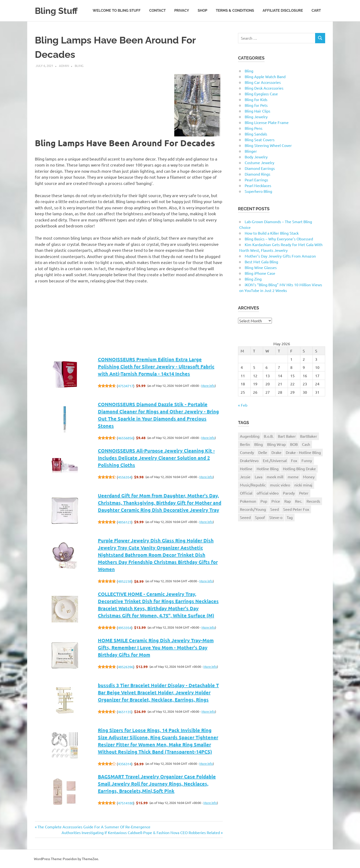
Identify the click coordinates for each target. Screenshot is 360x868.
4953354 (125, 628)
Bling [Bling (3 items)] (259, 444)
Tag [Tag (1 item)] (290, 517)
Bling (79, 66)
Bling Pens (254, 128)
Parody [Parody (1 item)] (289, 493)
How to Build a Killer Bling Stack (272, 233)
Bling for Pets (256, 105)
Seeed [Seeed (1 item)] (245, 517)
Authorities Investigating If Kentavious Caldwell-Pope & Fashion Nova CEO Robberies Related (141, 832)
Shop (202, 11)
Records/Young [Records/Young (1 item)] (253, 509)
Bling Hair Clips (257, 111)
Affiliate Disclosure (283, 11)
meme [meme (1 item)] (293, 477)
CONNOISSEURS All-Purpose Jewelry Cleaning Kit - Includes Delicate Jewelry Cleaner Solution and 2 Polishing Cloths (156, 458)
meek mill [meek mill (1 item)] (275, 477)
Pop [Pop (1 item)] (264, 501)
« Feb (243, 405)
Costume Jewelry (259, 162)
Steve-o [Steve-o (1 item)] (276, 517)
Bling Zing (253, 279)
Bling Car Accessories (263, 82)
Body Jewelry (256, 157)
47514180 (126, 803)
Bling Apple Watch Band (265, 76)
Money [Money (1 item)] (309, 477)
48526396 (126, 667)
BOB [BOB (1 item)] (294, 444)
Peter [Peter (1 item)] (304, 493)
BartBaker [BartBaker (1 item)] (309, 436)
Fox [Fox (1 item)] (294, 460)
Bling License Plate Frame (267, 122)
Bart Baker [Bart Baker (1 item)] (287, 436)
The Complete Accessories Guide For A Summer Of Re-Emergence (94, 827)
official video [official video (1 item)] (268, 493)
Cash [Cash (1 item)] (306, 444)
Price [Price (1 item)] (276, 501)
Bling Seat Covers (260, 140)
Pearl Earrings (256, 180)
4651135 (125, 712)
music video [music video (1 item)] (280, 485)
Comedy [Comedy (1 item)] (247, 452)
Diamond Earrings (260, 168)
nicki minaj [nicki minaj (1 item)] (303, 485)
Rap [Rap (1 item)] (288, 501)
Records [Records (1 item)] (313, 501)
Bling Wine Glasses (261, 267)
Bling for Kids (256, 99)
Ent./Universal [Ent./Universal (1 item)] (275, 460)
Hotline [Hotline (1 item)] (246, 469)
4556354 (125, 477)
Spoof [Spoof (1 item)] (260, 517)
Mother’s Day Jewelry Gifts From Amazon (280, 256)
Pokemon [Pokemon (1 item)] (248, 501)
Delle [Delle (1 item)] (263, 452)
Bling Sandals (256, 134)
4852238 (125, 581)
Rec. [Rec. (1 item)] (299, 501)
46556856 (126, 438)
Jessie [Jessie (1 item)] (245, 477)
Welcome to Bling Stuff (117, 11)
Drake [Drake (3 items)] (276, 452)
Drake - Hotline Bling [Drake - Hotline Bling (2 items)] (303, 452)
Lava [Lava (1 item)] (259, 477)
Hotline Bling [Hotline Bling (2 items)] (268, 469)
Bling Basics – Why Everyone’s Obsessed (279, 239)
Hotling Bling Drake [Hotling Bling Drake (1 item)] (299, 469)
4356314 (125, 764)
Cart (316, 11)
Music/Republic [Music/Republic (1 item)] (253, 485)
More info (208, 385)
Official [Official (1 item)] (246, 493)
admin (64, 66)
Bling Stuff (57, 11)
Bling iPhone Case (260, 273)
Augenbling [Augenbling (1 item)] (250, 436)
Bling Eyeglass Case (261, 94)
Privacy (182, 11)
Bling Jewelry (256, 117)
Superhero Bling (258, 191)
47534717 (126, 386)
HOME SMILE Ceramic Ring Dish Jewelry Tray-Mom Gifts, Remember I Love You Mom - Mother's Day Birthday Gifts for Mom (156, 647)
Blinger (251, 151)
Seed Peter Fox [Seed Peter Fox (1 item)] (296, 509)
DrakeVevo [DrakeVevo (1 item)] (249, 460)
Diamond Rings (257, 174)
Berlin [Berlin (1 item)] (245, 444)
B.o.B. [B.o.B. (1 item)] (269, 436)
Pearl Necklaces (258, 185)
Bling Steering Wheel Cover (268, 145)
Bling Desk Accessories (264, 88)
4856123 (125, 522)
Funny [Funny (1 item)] (307, 460)
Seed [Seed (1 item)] (275, 509)
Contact (157, 11)
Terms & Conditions (235, 11)
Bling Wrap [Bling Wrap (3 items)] (276, 444)
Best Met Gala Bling (261, 262)
